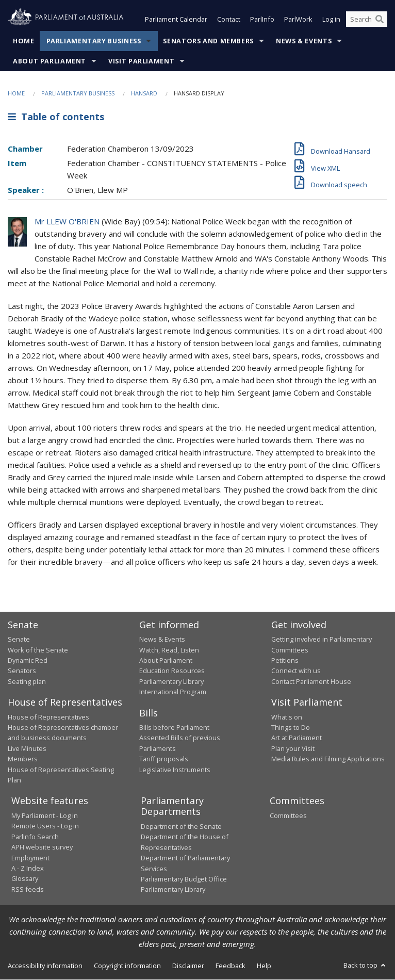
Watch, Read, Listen (169, 650)
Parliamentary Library (171, 681)
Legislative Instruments (175, 770)
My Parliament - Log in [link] (45, 815)
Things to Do (291, 728)
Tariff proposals (164, 759)
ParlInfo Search (35, 837)
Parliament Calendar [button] (176, 20)
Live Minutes (27, 748)
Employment (30, 858)
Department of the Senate (181, 826)
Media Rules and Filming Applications (328, 759)
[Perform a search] (380, 20)
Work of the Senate (38, 650)
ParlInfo (262, 20)
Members (23, 759)
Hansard (144, 93)
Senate (19, 640)
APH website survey (42, 847)
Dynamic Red (28, 660)
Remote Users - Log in (45, 826)
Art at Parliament (297, 738)
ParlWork (298, 20)
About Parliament (50, 61)
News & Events (304, 41)
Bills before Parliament (174, 728)
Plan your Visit (293, 748)
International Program (173, 692)
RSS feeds (28, 889)
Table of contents (56, 117)
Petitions (285, 660)
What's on (287, 717)
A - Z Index (28, 868)
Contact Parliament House (311, 681)
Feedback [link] (231, 966)
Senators (22, 671)
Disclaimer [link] (188, 966)
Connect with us (296, 671)
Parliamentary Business (94, 41)
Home (24, 41)
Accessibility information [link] (45, 966)
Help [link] (264, 966)
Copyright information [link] (127, 966)
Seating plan (27, 681)
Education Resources (172, 671)
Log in (331, 20)
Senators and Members (208, 41)
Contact (229, 20)
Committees (288, 815)
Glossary (25, 879)
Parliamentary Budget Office (184, 879)
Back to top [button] (365, 965)
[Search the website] (367, 20)
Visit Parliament (141, 61)
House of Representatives (48, 717)
